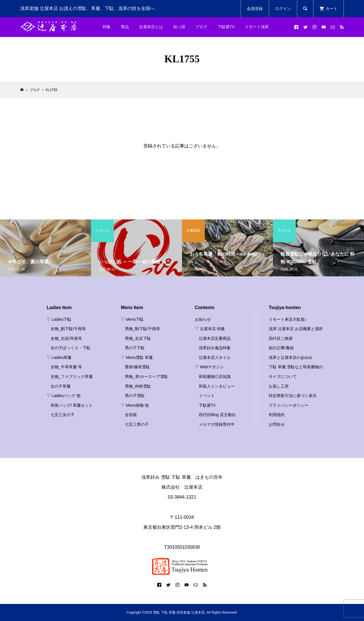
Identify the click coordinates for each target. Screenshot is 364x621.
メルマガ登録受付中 (217, 424)
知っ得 (179, 27)
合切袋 (131, 415)
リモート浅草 (257, 27)
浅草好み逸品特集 (215, 348)
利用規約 (277, 415)
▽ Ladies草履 (59, 357)
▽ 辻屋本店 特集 (210, 329)
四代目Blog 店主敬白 (217, 415)
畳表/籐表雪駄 (137, 367)
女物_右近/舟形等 (66, 338)
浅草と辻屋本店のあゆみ (291, 357)
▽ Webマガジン (209, 367)
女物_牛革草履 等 (66, 367)
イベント (207, 396)
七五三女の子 (63, 415)
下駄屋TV (226, 27)
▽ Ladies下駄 (59, 319)
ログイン (283, 9)
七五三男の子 (137, 424)
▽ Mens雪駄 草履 (137, 357)
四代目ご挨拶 (281, 338)
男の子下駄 (135, 348)
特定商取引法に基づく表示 (293, 396)
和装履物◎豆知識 (215, 377)
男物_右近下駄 (138, 338)
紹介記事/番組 (281, 348)
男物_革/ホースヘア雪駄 (146, 377)
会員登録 (255, 9)
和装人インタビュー (217, 386)
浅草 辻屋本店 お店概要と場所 (296, 329)
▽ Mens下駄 (132, 319)
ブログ (201, 27)
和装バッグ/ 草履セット (72, 405)
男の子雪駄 (135, 396)
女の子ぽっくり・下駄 (71, 348)
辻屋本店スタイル (215, 357)
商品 (125, 27)
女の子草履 (61, 386)
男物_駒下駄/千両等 (142, 329)
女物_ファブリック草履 (72, 377)
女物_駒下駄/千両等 (68, 329)
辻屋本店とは (151, 27)
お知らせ (203, 319)
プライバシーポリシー (289, 405)
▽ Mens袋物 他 (135, 405)
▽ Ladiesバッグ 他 (64, 396)
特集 (107, 27)
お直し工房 (279, 386)
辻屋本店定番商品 (215, 338)
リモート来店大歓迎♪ (288, 319)
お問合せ (277, 424)
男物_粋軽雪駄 (138, 386)
